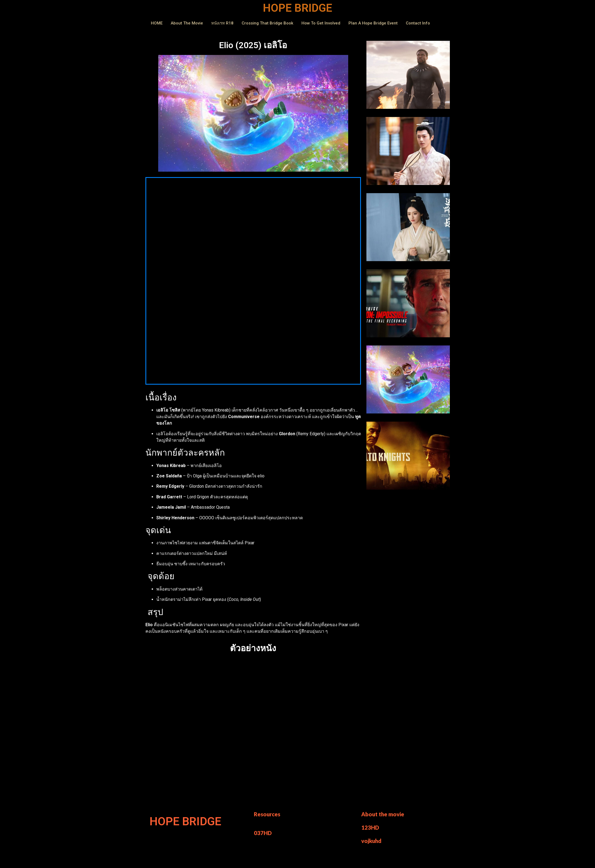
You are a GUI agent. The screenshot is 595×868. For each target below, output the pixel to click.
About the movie (383, 814)
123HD (370, 827)
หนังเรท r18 (222, 23)
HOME (157, 23)
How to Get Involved (321, 23)
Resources (267, 814)
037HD (263, 833)
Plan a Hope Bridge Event (373, 23)
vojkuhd (371, 841)
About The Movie (187, 23)
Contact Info (418, 23)
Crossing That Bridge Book (267, 23)
